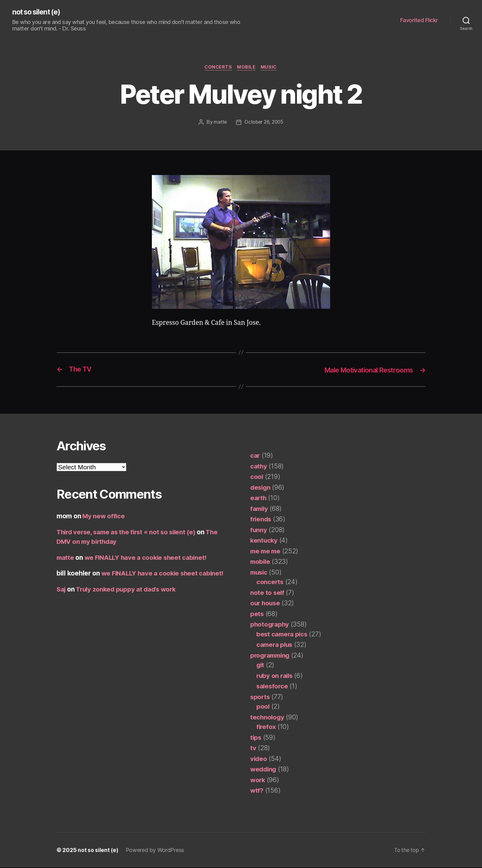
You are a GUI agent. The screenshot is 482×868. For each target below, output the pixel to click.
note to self (268, 593)
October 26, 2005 (264, 123)
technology (268, 718)
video (259, 759)
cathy (259, 467)
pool (263, 707)
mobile (247, 68)
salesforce (273, 687)
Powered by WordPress (155, 851)
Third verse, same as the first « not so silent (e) (129, 533)
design (261, 488)
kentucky (264, 541)
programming (271, 656)
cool (257, 477)
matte (219, 123)
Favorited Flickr (419, 20)
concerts (217, 68)
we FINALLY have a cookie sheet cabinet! (148, 558)
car (255, 456)
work (258, 780)
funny (259, 530)
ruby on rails (275, 676)
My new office (104, 517)
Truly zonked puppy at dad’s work (129, 590)
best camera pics (283, 635)
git (261, 665)
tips (256, 738)
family (260, 509)
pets (257, 614)
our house (266, 604)
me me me (266, 552)
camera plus (275, 645)
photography (270, 625)
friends (261, 520)
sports (260, 697)
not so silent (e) (38, 12)
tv (253, 749)
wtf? (257, 791)
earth (259, 498)
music (271, 68)
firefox (267, 727)
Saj (61, 590)
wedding (264, 770)
